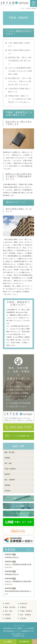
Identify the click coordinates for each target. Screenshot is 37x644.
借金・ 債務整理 (10, 480)
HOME (7, 604)
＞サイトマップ (18, 626)
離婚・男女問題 (9, 452)
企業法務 (7, 491)
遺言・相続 (8, 463)
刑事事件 (7, 474)
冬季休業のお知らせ (12, 557)
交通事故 (7, 458)
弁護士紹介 (24, 604)
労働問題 (7, 485)
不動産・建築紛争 (10, 469)
